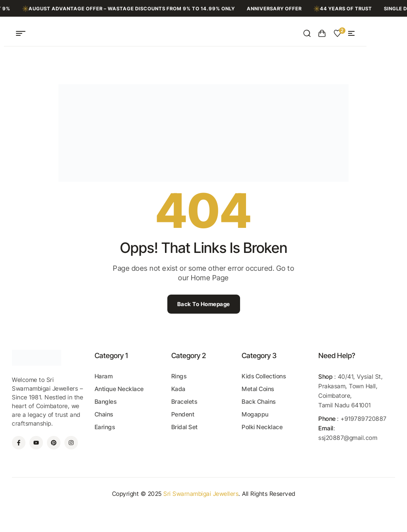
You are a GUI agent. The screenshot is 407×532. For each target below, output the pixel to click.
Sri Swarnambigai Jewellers (201, 494)
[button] (351, 33)
